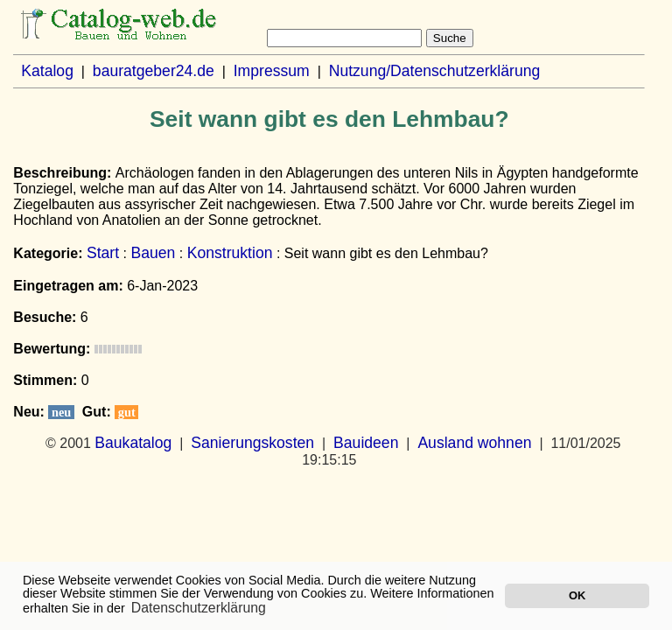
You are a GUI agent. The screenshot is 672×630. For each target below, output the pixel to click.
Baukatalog (133, 443)
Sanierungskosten (252, 443)
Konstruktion (230, 253)
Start (103, 253)
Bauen (153, 253)
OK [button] (577, 595)
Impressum (272, 71)
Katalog (47, 71)
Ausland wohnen (474, 443)
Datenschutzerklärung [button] (199, 608)
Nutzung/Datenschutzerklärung (435, 71)
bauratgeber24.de (154, 71)
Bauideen (366, 443)
